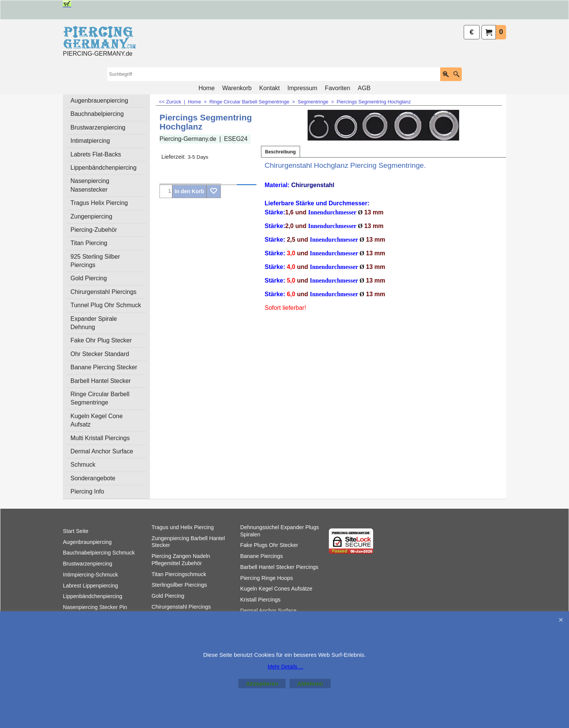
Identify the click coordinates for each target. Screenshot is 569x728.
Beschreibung (281, 152)
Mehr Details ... (285, 667)
